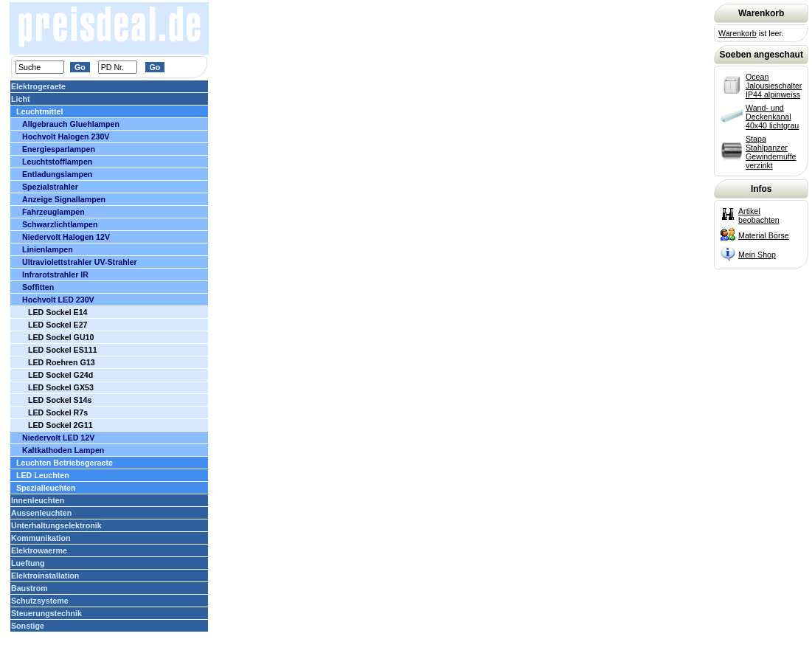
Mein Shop (757, 255)
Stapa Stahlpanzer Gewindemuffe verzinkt (771, 152)
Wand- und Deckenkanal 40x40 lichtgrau (772, 117)
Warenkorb (738, 33)
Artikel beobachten (759, 215)
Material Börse (764, 235)
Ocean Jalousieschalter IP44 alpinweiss (774, 86)
